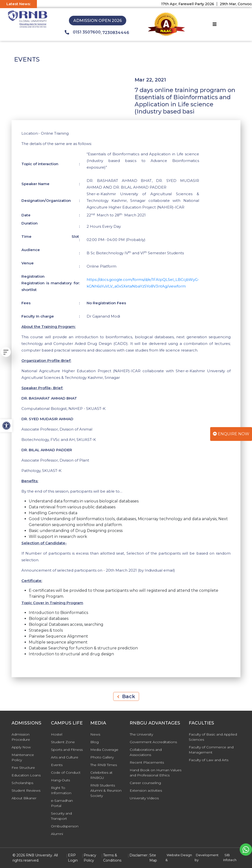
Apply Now (21, 747)
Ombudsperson (65, 826)
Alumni (57, 834)
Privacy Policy (90, 858)
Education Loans (26, 775)
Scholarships (22, 783)
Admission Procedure (21, 737)
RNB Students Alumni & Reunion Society (106, 790)
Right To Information (61, 790)
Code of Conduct (66, 772)
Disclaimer (138, 855)
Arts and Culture (65, 757)
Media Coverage (104, 750)
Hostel (57, 734)
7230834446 (116, 33)
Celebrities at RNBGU (101, 775)
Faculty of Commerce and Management (211, 750)
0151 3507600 (83, 32)
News (95, 734)
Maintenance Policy (23, 757)
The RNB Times (104, 765)
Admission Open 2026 (98, 21)
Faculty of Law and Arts (209, 760)
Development (207, 855)
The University (141, 734)
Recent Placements (147, 762)
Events (57, 765)
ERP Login (73, 858)
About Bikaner (24, 798)
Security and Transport (61, 816)
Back (126, 696)
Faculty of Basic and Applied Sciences (213, 737)
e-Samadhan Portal (62, 803)
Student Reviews (26, 790)
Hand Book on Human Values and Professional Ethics (156, 773)
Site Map (153, 858)
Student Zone (63, 742)
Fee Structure (23, 768)
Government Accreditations (153, 742)
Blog (94, 742)
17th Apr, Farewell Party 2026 (192, 4)
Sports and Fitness (67, 750)
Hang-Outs (60, 780)
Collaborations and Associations (146, 752)
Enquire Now (231, 434)
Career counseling (145, 783)
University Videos (144, 798)
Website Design (179, 855)
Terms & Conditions (112, 858)
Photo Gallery (102, 757)
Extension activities (146, 790)
